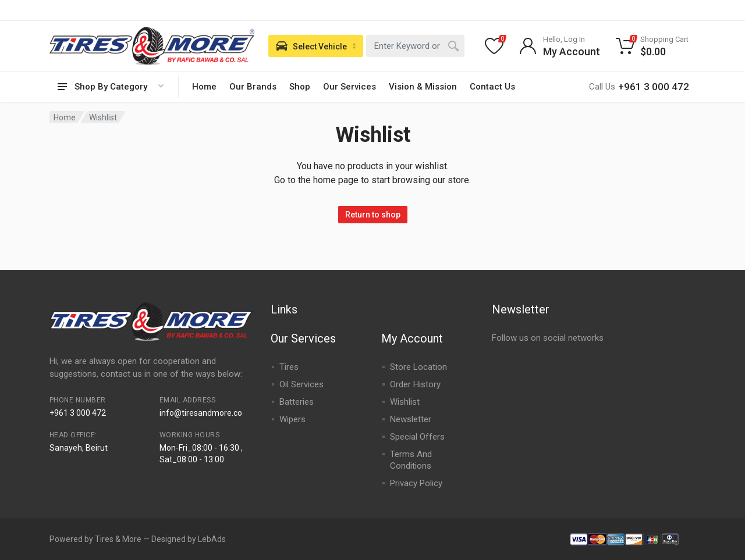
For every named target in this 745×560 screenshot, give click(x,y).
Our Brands (253, 87)
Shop (300, 87)
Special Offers (417, 437)
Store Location (418, 367)
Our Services (350, 87)
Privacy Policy (416, 483)
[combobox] (415, 46)
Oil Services (301, 384)
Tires (289, 367)
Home (204, 87)
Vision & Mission (423, 87)
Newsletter (411, 419)
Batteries (297, 402)
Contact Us (492, 87)
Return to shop (373, 215)
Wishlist (405, 402)
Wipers (292, 419)
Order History (415, 384)
